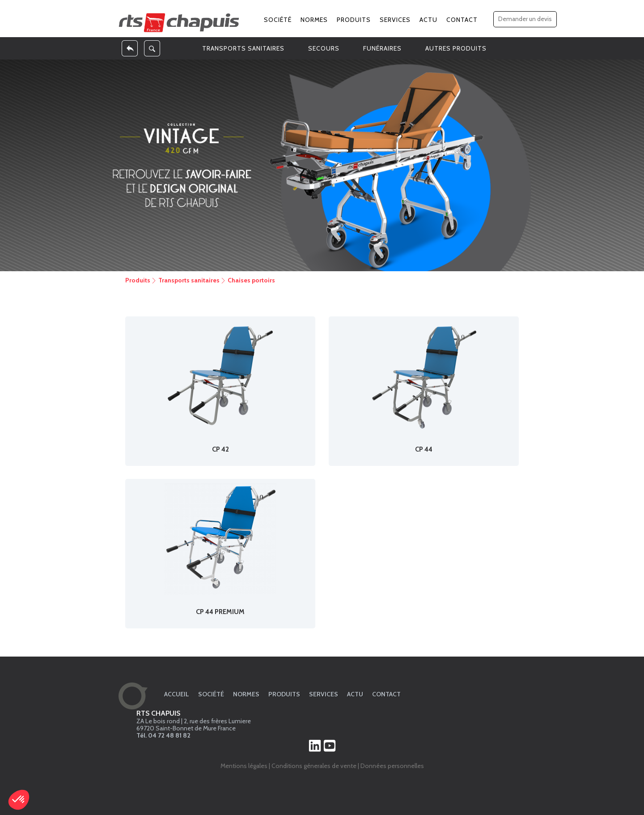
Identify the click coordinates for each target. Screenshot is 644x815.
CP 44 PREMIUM (220, 612)
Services (395, 20)
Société (278, 20)
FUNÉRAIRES (382, 48)
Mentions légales (244, 766)
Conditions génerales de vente (314, 766)
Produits (354, 20)
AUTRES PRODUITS (456, 48)
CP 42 (220, 449)
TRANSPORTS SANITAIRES (243, 48)
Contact (462, 20)
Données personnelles (392, 766)
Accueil (177, 694)
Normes (314, 20)
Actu (428, 20)
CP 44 (424, 449)
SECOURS (324, 48)
